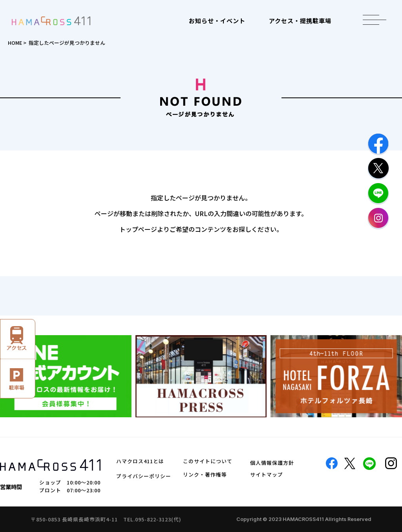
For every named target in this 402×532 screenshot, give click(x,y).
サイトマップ (267, 474)
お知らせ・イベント (217, 20)
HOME (15, 43)
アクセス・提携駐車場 (300, 20)
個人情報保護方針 (272, 463)
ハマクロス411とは (140, 461)
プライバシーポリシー (144, 476)
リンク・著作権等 (205, 474)
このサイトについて (208, 461)
